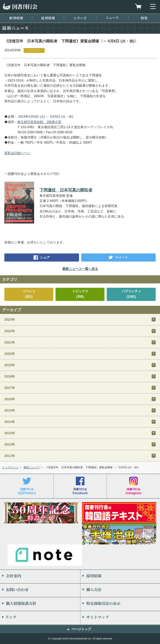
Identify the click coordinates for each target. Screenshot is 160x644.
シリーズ (80, 18)
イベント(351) (29, 294)
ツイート (122, 257)
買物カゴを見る (138, 6)
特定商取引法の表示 (120, 604)
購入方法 (120, 590)
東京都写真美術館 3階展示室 (39, 122)
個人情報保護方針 (40, 604)
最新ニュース (32, 467)
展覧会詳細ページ (17, 153)
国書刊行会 (20, 7)
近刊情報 (48, 18)
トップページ (10, 467)
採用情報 (120, 577)
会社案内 (40, 577)
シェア (45, 257)
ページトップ (81, 629)
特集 (144, 18)
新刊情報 (16, 18)
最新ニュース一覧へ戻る (80, 269)
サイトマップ (120, 618)
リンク (40, 618)
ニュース (112, 18)
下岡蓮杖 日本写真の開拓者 (66, 190)
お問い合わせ (40, 590)
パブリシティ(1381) (131, 294)
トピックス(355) (80, 294)
